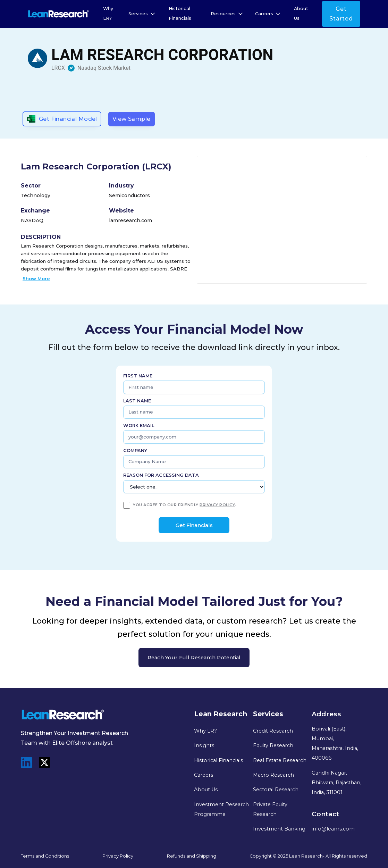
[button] (142, 14)
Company (135, 450)
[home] (58, 14)
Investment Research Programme (221, 809)
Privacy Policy (118, 856)
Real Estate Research (280, 760)
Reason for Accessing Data (161, 475)
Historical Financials (180, 13)
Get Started (341, 14)
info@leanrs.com (333, 829)
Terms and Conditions (45, 856)
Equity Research (273, 745)
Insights (204, 745)
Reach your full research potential (194, 658)
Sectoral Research (276, 790)
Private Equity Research (270, 809)
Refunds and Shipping (192, 856)
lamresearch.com (130, 220)
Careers (204, 775)
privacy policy (217, 505)
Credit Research (273, 731)
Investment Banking (279, 829)
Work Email (139, 425)
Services (138, 14)
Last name (137, 401)
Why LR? (108, 13)
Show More (36, 278)
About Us (301, 13)
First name (138, 376)
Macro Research (273, 775)
